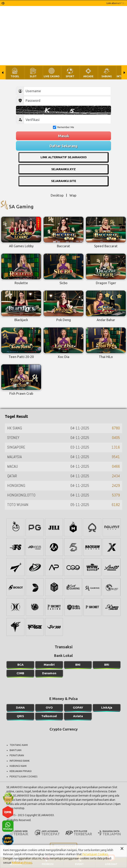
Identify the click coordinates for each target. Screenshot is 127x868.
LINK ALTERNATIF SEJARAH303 (64, 157)
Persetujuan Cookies (95, 854)
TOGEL (15, 76)
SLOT (33, 76)
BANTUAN (15, 750)
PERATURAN (17, 755)
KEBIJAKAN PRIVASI (21, 771)
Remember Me (63, 127)
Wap (73, 195)
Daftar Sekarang (63, 146)
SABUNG (107, 76)
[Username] (67, 91)
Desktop (57, 195)
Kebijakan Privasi (22, 863)
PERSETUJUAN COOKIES (24, 777)
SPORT (70, 76)
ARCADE (88, 76)
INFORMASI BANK (20, 761)
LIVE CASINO (52, 76)
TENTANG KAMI (19, 745)
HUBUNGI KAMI (18, 766)
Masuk (64, 136)
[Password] (67, 101)
